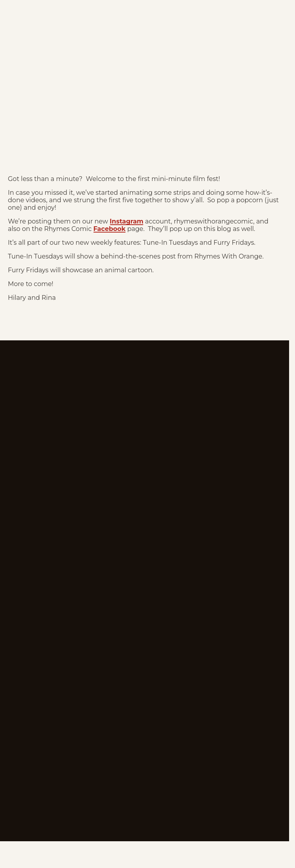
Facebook (109, 229)
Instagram (127, 221)
